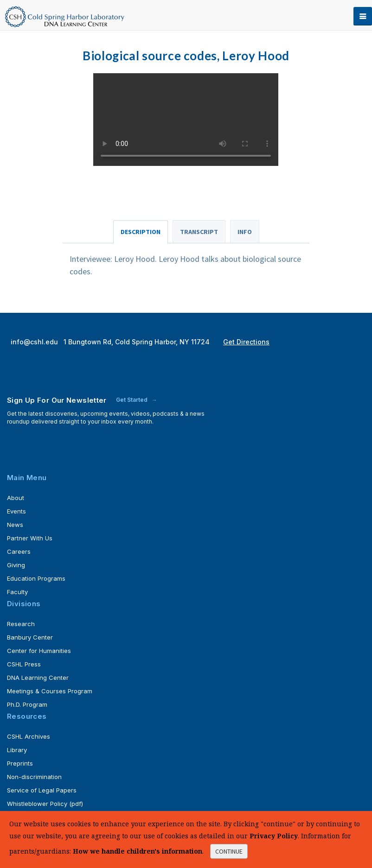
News (15, 525)
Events (16, 511)
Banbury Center (30, 637)
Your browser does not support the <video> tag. (186, 120)
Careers (19, 551)
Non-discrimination (34, 777)
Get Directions (246, 342)
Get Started (132, 400)
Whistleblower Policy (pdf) (45, 804)
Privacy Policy (274, 836)
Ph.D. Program (27, 704)
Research (21, 624)
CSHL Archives (29, 736)
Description (141, 232)
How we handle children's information (138, 851)
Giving (16, 565)
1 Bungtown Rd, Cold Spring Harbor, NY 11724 (138, 342)
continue (229, 851)
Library (17, 750)
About (16, 498)
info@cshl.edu (35, 342)
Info (245, 232)
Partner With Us (30, 538)
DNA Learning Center (38, 678)
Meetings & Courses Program (50, 691)
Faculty (17, 592)
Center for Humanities (39, 651)
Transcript (199, 232)
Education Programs (36, 578)
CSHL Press (24, 664)
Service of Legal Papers (42, 790)
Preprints (20, 763)
